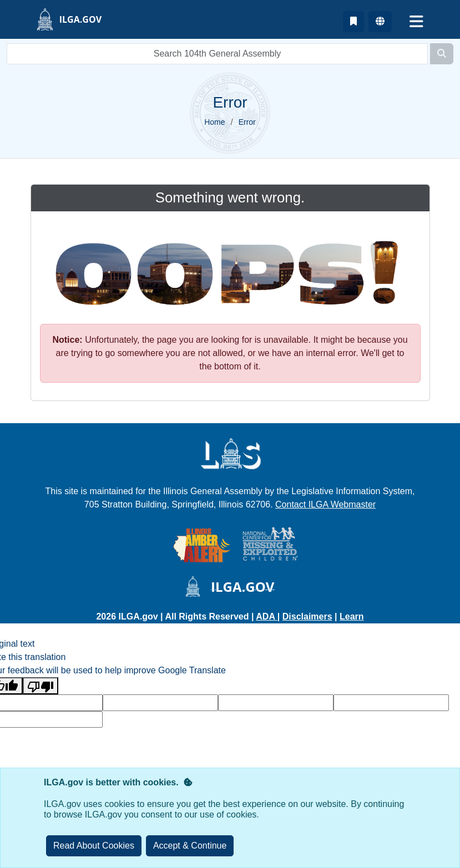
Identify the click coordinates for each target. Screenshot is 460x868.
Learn (352, 616)
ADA (267, 616)
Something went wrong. (230, 197)
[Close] (190, 846)
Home (214, 122)
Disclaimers (307, 616)
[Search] (442, 54)
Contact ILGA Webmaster (325, 504)
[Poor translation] (41, 686)
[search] (217, 54)
